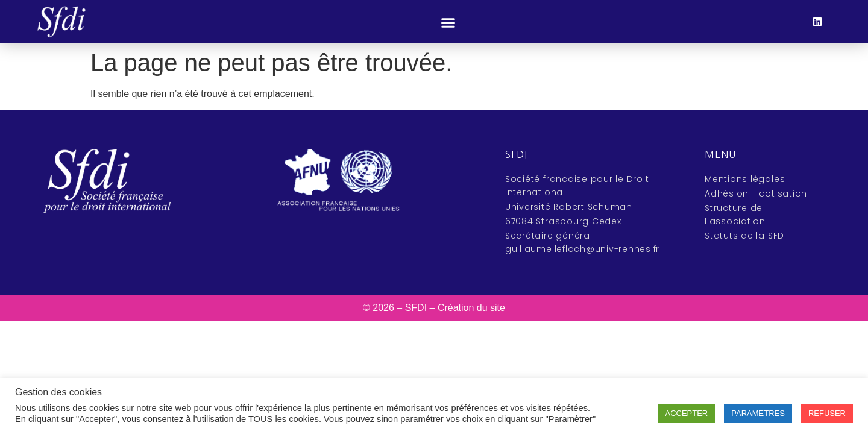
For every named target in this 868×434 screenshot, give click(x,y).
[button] (448, 23)
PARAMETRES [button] (758, 413)
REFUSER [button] (827, 413)
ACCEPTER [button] (686, 413)
